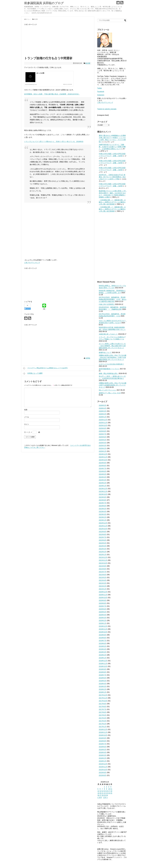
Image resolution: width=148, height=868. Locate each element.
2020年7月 (103, 606)
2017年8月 (103, 707)
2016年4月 (103, 752)
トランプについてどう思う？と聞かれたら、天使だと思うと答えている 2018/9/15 (54, 142)
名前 (26, 410)
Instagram (101, 95)
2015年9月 (103, 773)
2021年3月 (103, 583)
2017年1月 (103, 727)
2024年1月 (103, 486)
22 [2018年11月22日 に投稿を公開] (105, 793)
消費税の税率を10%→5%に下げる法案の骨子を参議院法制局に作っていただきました (113, 385)
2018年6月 (103, 678)
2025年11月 (103, 423)
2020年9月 (103, 600)
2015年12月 (103, 764)
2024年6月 (103, 471)
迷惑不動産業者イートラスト (109, 369)
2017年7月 (103, 709)
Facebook (101, 92)
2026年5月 (103, 405)
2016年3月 (103, 755)
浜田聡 (88, 358)
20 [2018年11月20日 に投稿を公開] (101, 793)
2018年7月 (103, 675)
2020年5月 (103, 612)
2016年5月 (103, 750)
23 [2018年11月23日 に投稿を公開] (107, 793)
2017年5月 (103, 715)
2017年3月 (103, 721)
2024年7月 (103, 469)
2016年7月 (103, 744)
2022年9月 (103, 532)
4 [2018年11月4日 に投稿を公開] (111, 787)
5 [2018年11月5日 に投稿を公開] (98, 789)
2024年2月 (103, 483)
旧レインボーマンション (108, 390)
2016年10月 (103, 735)
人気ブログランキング (32, 263)
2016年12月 (103, 729)
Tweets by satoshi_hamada (107, 109)
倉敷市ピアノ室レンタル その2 (110, 393)
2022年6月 (103, 540)
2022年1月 (103, 555)
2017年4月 (103, 718)
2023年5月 (103, 509)
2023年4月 (103, 512)
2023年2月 (103, 517)
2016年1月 (103, 761)
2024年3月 (103, 480)
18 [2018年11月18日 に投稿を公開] (111, 791)
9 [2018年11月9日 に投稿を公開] (107, 789)
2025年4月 (103, 443)
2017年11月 (103, 698)
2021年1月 (103, 589)
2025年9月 (103, 428)
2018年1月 (103, 692)
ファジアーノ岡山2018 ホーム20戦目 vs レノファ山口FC (45, 368)
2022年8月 (103, 534)
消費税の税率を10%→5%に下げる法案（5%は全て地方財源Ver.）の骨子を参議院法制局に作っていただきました (113, 357)
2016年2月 (103, 758)
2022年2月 (103, 552)
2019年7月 (103, 641)
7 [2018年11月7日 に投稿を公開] (102, 789)
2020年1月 (103, 623)
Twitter (100, 88)
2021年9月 (103, 566)
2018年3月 (103, 686)
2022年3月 (103, 549)
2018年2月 (103, 689)
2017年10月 (103, 701)
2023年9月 (103, 497)
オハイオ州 (40, 73)
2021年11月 (103, 560)
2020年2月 (103, 621)
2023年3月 (103, 514)
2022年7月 (103, 537)
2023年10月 (103, 494)
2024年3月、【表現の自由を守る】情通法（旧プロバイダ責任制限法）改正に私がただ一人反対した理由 (112, 177)
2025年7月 (103, 434)
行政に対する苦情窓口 (107, 304)
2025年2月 (103, 448)
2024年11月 (103, 457)
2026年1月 (103, 417)
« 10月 (100, 798)
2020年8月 (103, 603)
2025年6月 (103, 437)
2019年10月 (103, 632)
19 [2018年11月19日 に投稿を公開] (98, 793)
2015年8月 (103, 775)
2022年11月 (103, 526)
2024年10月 (103, 460)
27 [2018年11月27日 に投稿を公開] (101, 795)
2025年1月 (103, 451)
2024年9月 (103, 463)
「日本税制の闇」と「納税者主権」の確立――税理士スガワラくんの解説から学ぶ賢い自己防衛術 (112, 202)
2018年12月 (103, 661)
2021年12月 (103, 557)
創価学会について (105, 353)
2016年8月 (103, 741)
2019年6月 (103, 643)
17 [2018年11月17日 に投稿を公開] (109, 791)
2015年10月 (103, 770)
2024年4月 (103, 477)
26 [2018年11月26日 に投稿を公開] (98, 795)
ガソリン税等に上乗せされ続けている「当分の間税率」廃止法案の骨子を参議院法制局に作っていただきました (112, 346)
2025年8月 (103, 431)
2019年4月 (103, 649)
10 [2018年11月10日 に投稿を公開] (109, 789)
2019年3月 (103, 652)
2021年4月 (103, 580)
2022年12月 (103, 523)
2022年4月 (103, 546)
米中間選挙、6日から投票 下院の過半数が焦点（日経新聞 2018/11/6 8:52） (52, 94)
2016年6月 (103, 747)
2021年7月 (103, 572)
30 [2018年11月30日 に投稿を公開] (107, 795)
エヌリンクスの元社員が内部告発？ (111, 364)
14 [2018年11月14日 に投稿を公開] (103, 791)
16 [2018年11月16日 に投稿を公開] (107, 791)
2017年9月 (103, 704)
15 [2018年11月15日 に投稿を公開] (105, 791)
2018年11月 (103, 664)
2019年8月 (103, 638)
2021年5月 (103, 577)
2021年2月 (103, 586)
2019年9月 (103, 635)
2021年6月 (103, 575)
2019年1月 (103, 658)
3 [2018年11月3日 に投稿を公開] (109, 787)
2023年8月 (103, 500)
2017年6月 (103, 712)
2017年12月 (103, 695)
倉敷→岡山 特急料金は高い (109, 373)
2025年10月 (103, 425)
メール (27, 417)
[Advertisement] (58, 40)
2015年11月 (103, 767)
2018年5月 (103, 681)
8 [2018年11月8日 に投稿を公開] (104, 789)
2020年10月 (103, 598)
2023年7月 (103, 503)
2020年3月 (103, 618)
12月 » (105, 798)
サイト (27, 424)
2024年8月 (103, 466)
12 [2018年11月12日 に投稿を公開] (98, 791)
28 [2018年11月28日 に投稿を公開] (103, 795)
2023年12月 (103, 489)
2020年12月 (103, 592)
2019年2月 (103, 655)
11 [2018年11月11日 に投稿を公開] (111, 789)
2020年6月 (103, 609)
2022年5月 (103, 543)
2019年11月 (103, 629)
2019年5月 (103, 646)
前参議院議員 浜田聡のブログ (44, 3)
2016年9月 (103, 738)
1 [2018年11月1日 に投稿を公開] (104, 787)
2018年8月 (103, 672)
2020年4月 (103, 615)
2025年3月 (103, 446)
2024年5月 (103, 474)
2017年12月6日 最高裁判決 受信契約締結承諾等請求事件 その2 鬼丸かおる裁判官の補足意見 (113, 299)
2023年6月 (103, 506)
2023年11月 (103, 491)
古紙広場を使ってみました (108, 334)
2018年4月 (103, 684)
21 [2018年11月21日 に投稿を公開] (103, 793)
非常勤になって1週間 (33, 374)
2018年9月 (103, 669)
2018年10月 (103, 666)
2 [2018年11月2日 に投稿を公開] (107, 787)
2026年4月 (103, 408)
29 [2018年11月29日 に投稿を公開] (105, 795)
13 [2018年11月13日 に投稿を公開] (101, 791)
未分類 (88, 63)
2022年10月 (103, 529)
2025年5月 (103, 440)
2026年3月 (103, 411)
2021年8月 (103, 569)
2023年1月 (103, 520)
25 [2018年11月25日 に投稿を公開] (111, 793)
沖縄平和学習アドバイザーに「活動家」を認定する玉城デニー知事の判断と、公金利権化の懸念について (112, 147)
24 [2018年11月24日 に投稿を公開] (109, 793)
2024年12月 (103, 454)
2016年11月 (103, 732)
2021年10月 (103, 563)
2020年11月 (103, 595)
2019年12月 (103, 626)
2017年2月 (103, 724)
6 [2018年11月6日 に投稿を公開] (100, 789)
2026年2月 (103, 414)
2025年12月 (103, 420)
